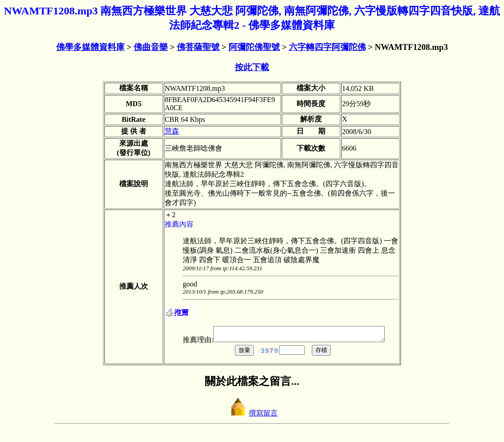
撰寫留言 (252, 422)
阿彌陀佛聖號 (254, 47)
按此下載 (252, 67)
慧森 (172, 131)
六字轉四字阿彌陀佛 (327, 47)
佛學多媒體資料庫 (90, 47)
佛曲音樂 (151, 47)
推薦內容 (179, 224)
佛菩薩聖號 (198, 47)
